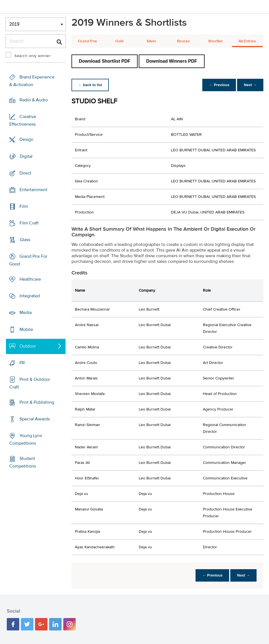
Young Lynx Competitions (26, 439)
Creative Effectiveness (23, 120)
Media (26, 313)
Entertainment (33, 190)
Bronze (184, 41)
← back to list (90, 85)
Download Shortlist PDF (105, 61)
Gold (119, 41)
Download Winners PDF (172, 61)
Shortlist (215, 41)
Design (26, 139)
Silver (151, 41)
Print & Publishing (37, 402)
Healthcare (30, 279)
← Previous (219, 85)
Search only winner (32, 56)
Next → (250, 85)
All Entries (247, 41)
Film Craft (29, 223)
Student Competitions (23, 462)
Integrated (30, 296)
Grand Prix (87, 41)
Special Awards (35, 419)
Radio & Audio (34, 100)
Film (24, 206)
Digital (26, 156)
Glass (25, 240)
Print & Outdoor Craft (30, 383)
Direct (25, 173)
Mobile (26, 329)
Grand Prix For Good (28, 260)
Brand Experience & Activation (32, 81)
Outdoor (28, 346)
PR (22, 363)
